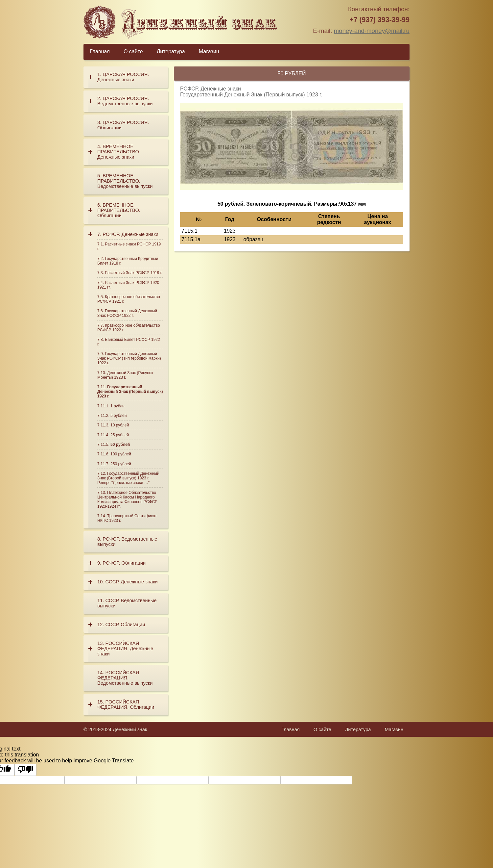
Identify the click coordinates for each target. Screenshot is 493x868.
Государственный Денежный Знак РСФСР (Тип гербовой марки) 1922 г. (129, 358)
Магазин (209, 51)
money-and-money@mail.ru (372, 31)
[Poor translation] (25, 770)
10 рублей (120, 425)
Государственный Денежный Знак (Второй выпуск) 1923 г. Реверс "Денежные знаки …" (128, 478)
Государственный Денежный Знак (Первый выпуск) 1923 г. (130, 392)
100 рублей (121, 454)
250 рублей (121, 464)
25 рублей (120, 435)
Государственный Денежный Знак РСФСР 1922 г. (127, 313)
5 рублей (118, 416)
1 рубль (117, 406)
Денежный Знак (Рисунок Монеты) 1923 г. (125, 375)
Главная (100, 51)
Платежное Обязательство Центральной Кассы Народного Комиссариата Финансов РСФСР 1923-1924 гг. (127, 499)
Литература (171, 51)
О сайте (133, 51)
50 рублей (120, 445)
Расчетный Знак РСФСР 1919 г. (134, 273)
